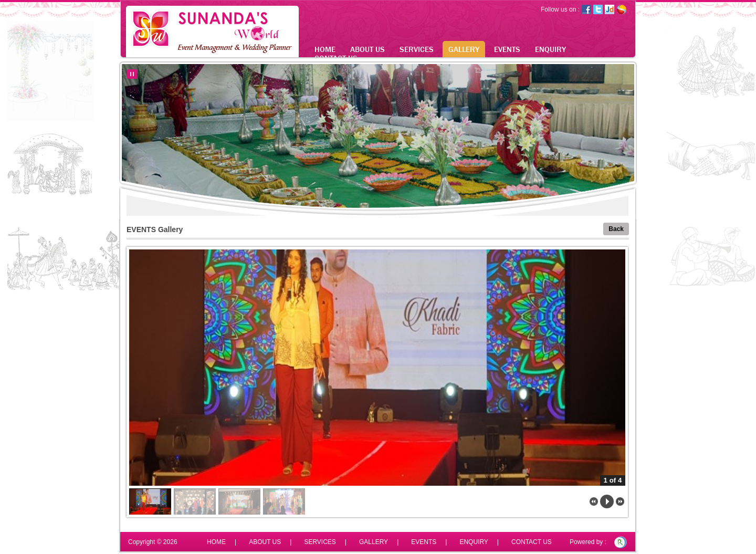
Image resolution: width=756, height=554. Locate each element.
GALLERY (464, 49)
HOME (325, 49)
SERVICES (417, 49)
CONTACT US (532, 542)
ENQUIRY (550, 49)
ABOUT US (367, 49)
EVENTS (507, 49)
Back (616, 229)
